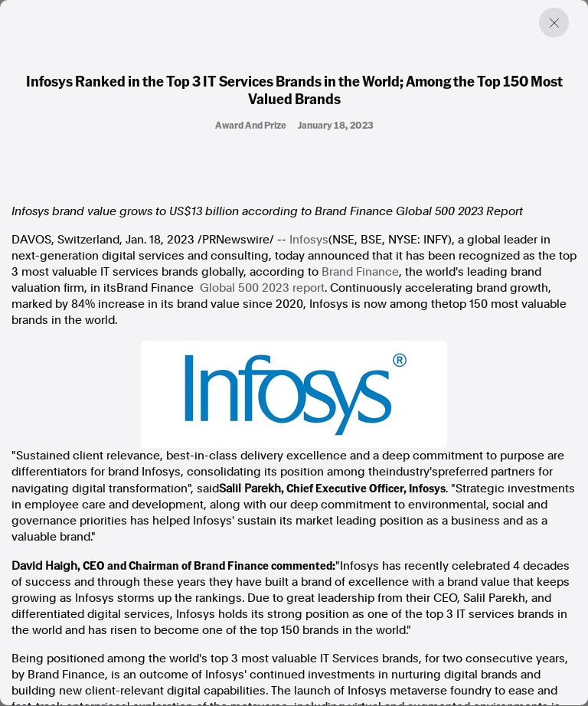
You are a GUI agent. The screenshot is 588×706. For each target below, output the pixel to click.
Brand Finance (360, 272)
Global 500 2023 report (262, 288)
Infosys (309, 240)
